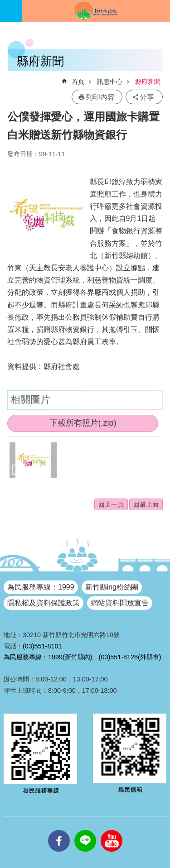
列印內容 (100, 97)
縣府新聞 (148, 82)
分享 (147, 97)
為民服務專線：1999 (41, 587)
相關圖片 (30, 400)
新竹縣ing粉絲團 (112, 587)
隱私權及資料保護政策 (44, 603)
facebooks (59, 830)
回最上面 (146, 504)
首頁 (78, 82)
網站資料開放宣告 (120, 603)
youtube (112, 830)
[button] (33, 460)
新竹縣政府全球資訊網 (96, 11)
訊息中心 (110, 82)
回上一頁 (111, 504)
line (85, 830)
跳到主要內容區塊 (5, 5)
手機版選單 (11, 11)
